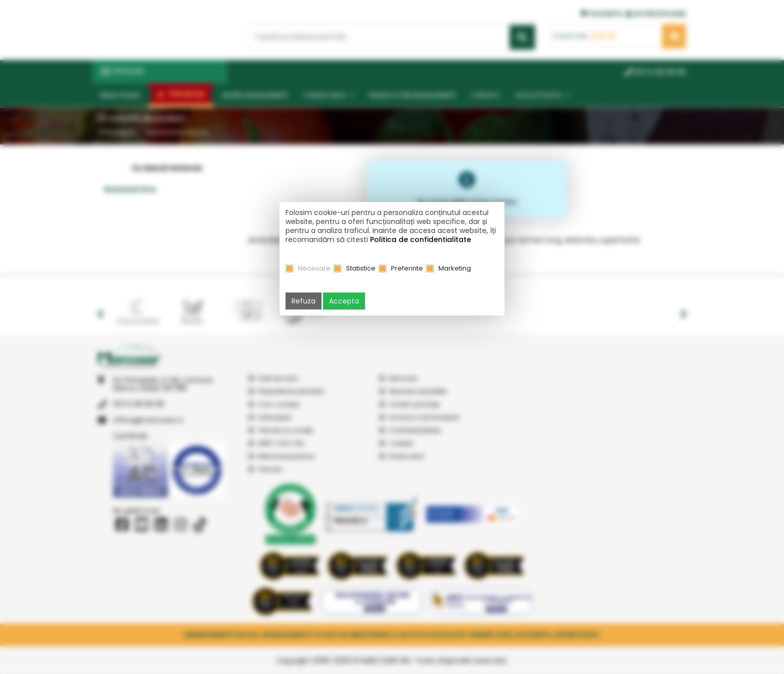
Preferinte (407, 268)
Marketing (455, 268)
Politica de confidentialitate (420, 239)
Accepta (344, 301)
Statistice (361, 268)
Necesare (314, 268)
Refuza (303, 301)
